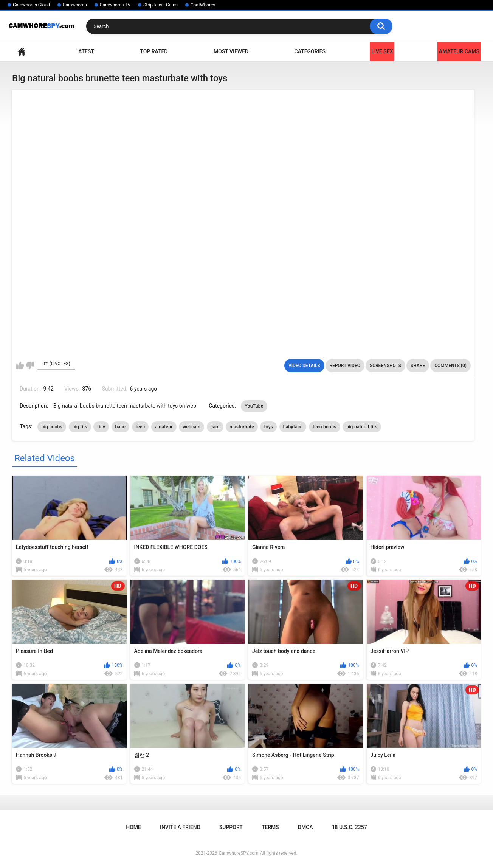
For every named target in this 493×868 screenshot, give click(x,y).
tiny (101, 427)
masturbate (242, 427)
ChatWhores (203, 5)
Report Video (345, 366)
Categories (310, 51)
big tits (80, 427)
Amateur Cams (459, 51)
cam (215, 427)
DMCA (305, 827)
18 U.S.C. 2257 (350, 827)
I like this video (20, 366)
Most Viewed (231, 51)
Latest (85, 51)
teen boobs (325, 427)
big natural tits (362, 427)
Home (22, 52)
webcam (191, 427)
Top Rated (154, 51)
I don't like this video (30, 366)
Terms (270, 827)
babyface (293, 427)
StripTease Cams (160, 5)
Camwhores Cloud (31, 5)
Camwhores (75, 5)
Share (418, 366)
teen (140, 427)
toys (268, 427)
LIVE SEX (382, 51)
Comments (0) (450, 366)
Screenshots (385, 366)
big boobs (52, 427)
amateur (164, 427)
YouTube (254, 406)
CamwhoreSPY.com (238, 853)
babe (121, 427)
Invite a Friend (180, 827)
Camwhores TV (115, 5)
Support (231, 827)
